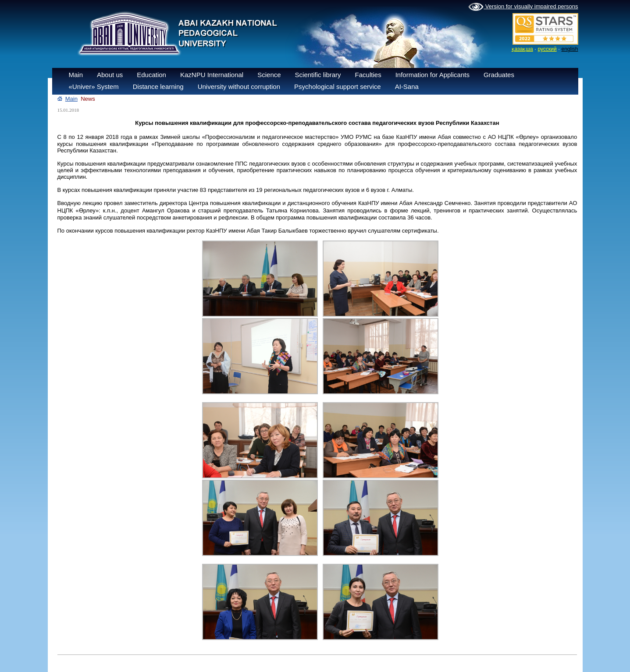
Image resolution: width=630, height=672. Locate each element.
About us (110, 75)
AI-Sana (407, 87)
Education (151, 75)
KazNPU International (212, 75)
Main (76, 75)
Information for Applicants (432, 75)
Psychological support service (338, 87)
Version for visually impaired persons (523, 7)
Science (269, 75)
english (569, 49)
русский (547, 49)
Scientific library (318, 75)
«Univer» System (94, 87)
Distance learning (158, 87)
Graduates (499, 75)
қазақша (522, 49)
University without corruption (239, 87)
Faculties (368, 75)
